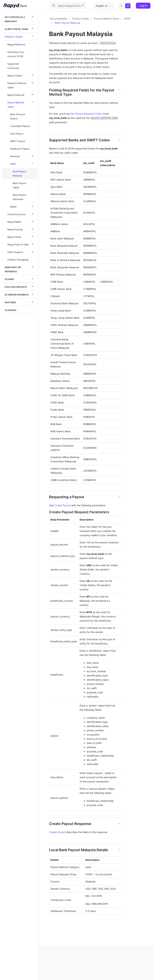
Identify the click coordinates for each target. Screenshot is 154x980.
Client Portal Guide (20, 28)
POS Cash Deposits (20, 286)
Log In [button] (143, 6)
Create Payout (62, 505)
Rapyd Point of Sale (21, 244)
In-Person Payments (20, 294)
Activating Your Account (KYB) (16, 54)
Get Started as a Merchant (20, 19)
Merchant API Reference (20, 269)
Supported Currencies (13, 66)
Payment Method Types (21, 85)
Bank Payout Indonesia (19, 197)
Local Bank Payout (20, 126)
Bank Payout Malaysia (19, 174)
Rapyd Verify (21, 236)
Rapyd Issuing (21, 229)
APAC (22, 163)
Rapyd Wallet (21, 221)
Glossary (11, 310)
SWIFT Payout (18, 141)
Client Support (21, 252)
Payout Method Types (21, 104)
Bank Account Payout (18, 116)
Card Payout (17, 134)
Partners (20, 302)
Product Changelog (18, 260)
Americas (22, 156)
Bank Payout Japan (19, 185)
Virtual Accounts (21, 214)
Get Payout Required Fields (86, 114)
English (103, 6)
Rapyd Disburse (21, 94)
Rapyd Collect (21, 75)
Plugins (20, 279)
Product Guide (20, 36)
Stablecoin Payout (20, 149)
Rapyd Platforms (16, 45)
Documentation (58, 19)
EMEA (22, 206)
